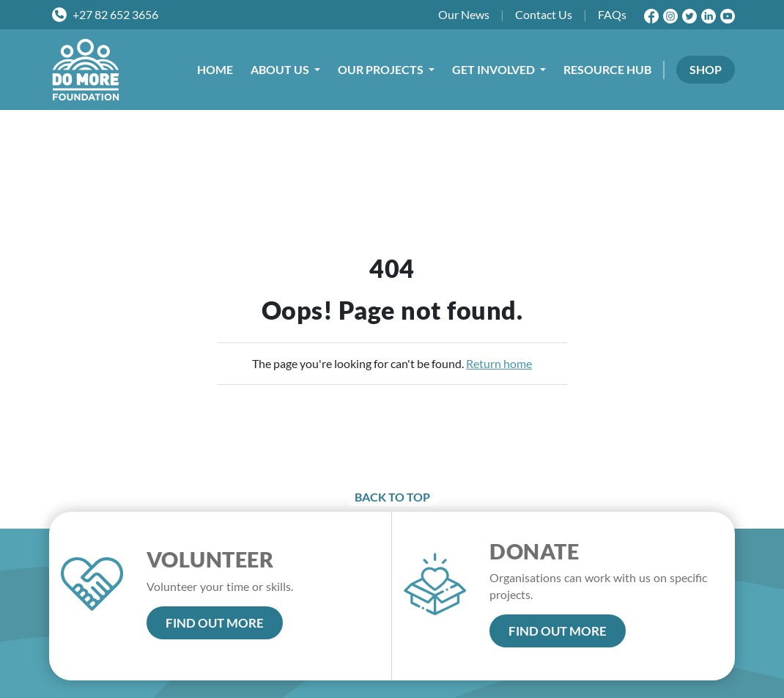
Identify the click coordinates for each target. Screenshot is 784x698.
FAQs (612, 14)
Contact (544, 15)
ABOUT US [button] (281, 69)
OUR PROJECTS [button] (382, 69)
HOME (215, 69)
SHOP (706, 69)
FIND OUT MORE (215, 623)
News (464, 15)
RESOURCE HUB (607, 69)
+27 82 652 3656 (115, 14)
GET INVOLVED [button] (495, 69)
